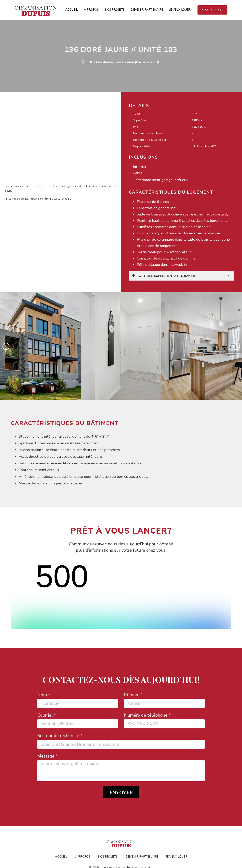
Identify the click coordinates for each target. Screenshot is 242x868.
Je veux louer (180, 10)
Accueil (72, 10)
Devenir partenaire (147, 10)
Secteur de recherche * (60, 713)
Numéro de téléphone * (147, 692)
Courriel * (47, 692)
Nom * (44, 672)
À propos (91, 10)
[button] (6, 346)
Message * (48, 733)
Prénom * (133, 672)
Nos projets (115, 10)
